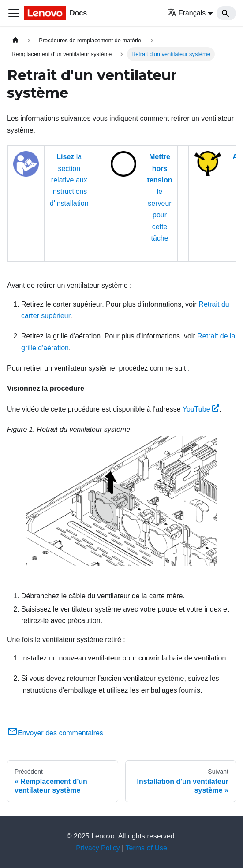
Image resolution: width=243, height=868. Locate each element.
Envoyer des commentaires (55, 733)
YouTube (201, 409)
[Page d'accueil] (15, 40)
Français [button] (187, 13)
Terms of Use (146, 848)
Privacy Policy (98, 848)
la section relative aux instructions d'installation (69, 180)
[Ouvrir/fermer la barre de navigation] (14, 13)
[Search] (226, 13)
